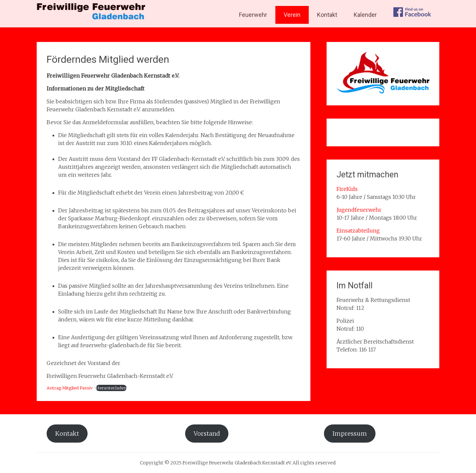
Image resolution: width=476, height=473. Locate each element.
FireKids (347, 189)
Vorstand (207, 434)
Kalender (365, 15)
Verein (292, 15)
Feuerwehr (253, 15)
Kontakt (327, 15)
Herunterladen (111, 388)
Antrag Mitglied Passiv (70, 388)
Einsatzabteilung (358, 231)
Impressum (350, 434)
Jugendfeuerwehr (359, 210)
